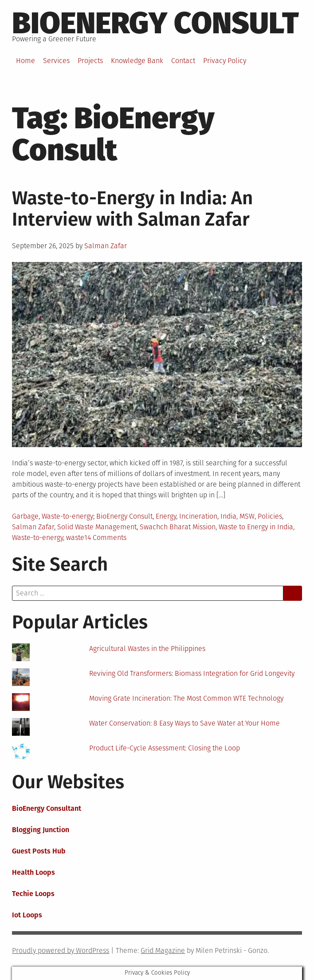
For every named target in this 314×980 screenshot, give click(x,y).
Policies (270, 516)
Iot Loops (27, 915)
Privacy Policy (225, 61)
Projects (90, 61)
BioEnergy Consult (155, 23)
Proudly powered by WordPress (61, 950)
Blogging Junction (41, 830)
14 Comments (105, 538)
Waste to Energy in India (256, 527)
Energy (166, 516)
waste (75, 538)
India (228, 516)
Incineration (198, 516)
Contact (183, 61)
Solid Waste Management (97, 527)
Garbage (25, 516)
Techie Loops (33, 894)
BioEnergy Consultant (47, 808)
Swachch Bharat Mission (178, 527)
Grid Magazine (163, 950)
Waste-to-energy (67, 516)
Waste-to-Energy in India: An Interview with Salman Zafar (132, 209)
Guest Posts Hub (39, 851)
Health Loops (33, 872)
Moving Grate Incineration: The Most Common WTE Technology (186, 698)
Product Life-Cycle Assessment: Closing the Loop (165, 748)
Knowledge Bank (137, 61)
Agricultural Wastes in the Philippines (147, 649)
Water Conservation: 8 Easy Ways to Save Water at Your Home (184, 723)
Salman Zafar (106, 246)
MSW (247, 516)
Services (56, 61)
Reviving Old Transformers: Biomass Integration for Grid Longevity (192, 673)
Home (26, 61)
